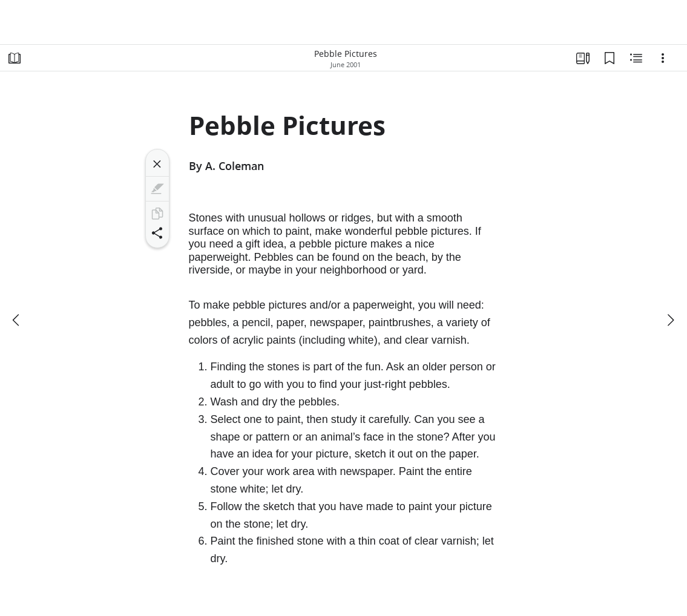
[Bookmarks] (610, 58)
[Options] (663, 58)
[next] (670, 320)
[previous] (17, 320)
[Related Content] (636, 58)
